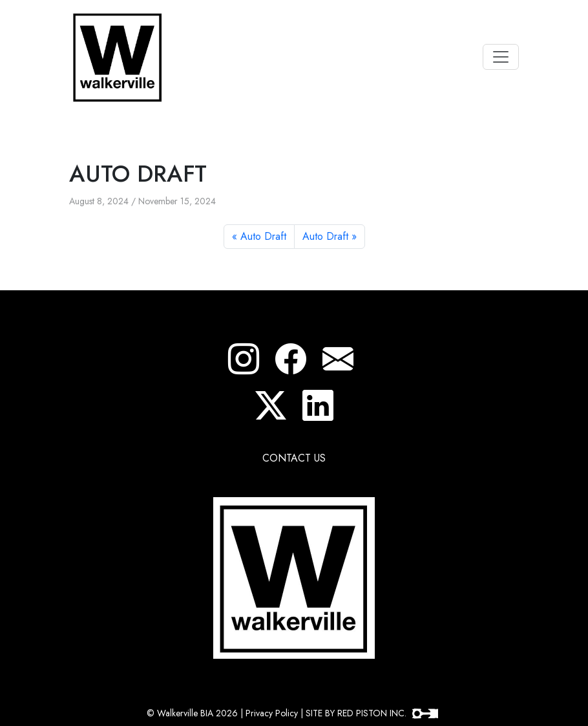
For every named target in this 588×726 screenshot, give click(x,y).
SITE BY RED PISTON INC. (372, 713)
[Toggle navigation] (501, 57)
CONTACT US (294, 458)
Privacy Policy (272, 713)
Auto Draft (263, 236)
